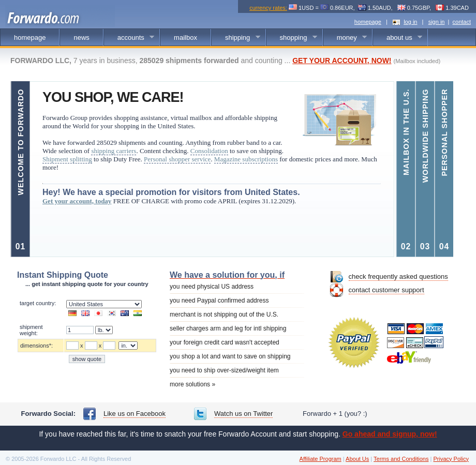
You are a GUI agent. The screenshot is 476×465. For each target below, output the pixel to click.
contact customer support (386, 290)
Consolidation (209, 151)
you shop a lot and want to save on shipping (230, 356)
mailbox (185, 37)
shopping (292, 38)
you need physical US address (212, 287)
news (81, 37)
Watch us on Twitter (243, 414)
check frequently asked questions (398, 276)
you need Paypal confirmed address (219, 301)
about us (398, 38)
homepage (368, 22)
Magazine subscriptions (246, 159)
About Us (357, 459)
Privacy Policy (451, 459)
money (345, 38)
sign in (437, 22)
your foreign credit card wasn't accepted (225, 342)
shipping (236, 38)
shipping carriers (114, 151)
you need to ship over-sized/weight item (224, 370)
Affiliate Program (321, 459)
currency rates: (268, 8)
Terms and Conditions (401, 459)
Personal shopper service (177, 159)
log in (410, 22)
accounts (129, 38)
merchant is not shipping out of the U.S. (224, 314)
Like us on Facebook (135, 414)
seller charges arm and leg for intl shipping (228, 328)
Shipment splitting (67, 159)
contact (462, 22)
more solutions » (192, 384)
